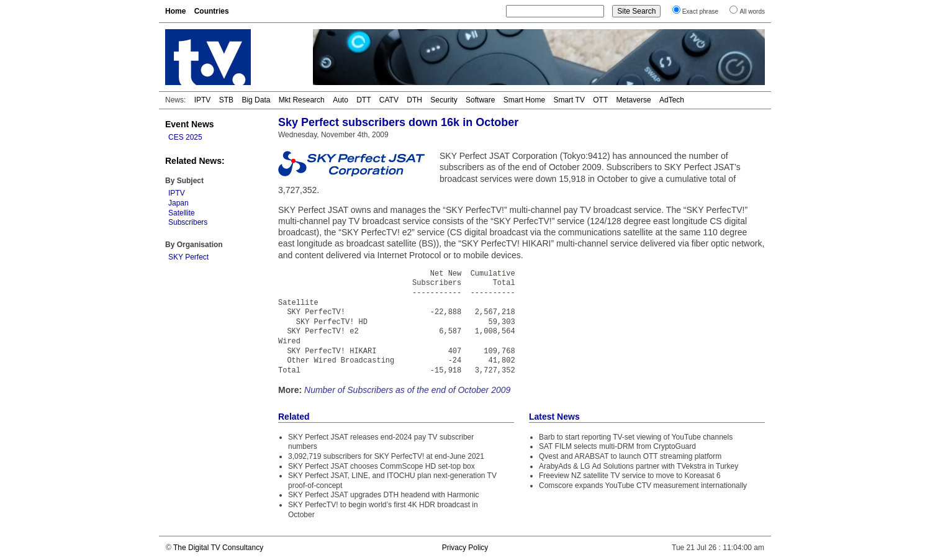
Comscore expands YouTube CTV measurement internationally (643, 485)
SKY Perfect (188, 257)
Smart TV (569, 100)
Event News (190, 124)
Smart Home (524, 100)
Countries (212, 11)
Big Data (256, 100)
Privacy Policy (465, 548)
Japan (178, 203)
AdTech (672, 100)
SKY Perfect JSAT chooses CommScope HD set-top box (381, 466)
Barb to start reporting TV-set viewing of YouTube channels (636, 437)
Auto (341, 100)
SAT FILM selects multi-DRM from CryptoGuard (617, 446)
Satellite (182, 213)
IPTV (203, 100)
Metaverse (634, 100)
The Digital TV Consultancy (218, 548)
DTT (363, 100)
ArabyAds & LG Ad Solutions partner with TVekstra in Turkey (639, 466)
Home (175, 11)
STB (226, 100)
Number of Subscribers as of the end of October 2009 (407, 390)
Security (444, 100)
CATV (389, 100)
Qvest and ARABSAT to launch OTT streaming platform (630, 456)
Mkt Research (302, 100)
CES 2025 (185, 137)
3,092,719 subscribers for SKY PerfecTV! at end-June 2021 (386, 456)
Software (480, 100)
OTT (600, 100)
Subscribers (188, 222)
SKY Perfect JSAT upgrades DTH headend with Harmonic (383, 495)
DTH (414, 100)
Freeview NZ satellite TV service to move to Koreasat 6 (630, 476)
